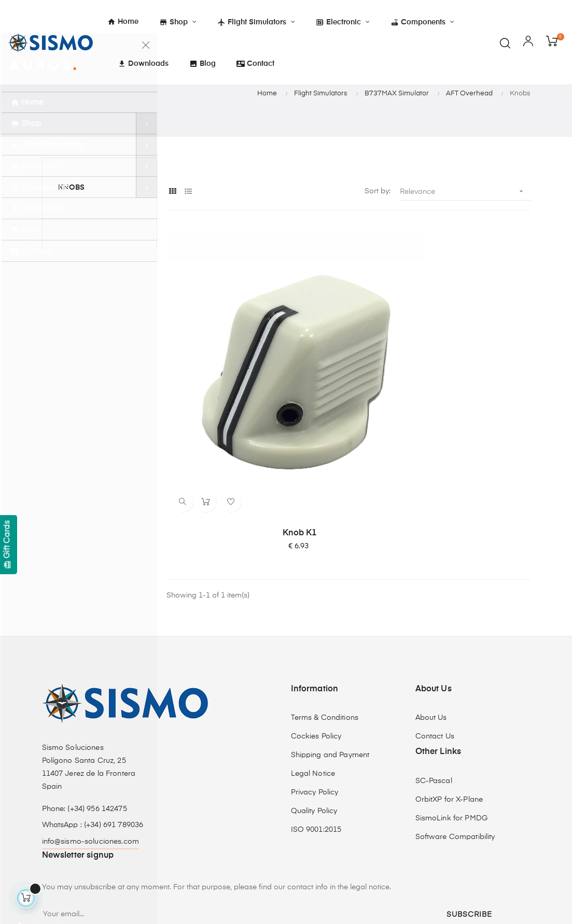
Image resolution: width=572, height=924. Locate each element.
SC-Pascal (434, 680)
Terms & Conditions (325, 617)
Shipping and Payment (330, 655)
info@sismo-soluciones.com (91, 741)
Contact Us (435, 636)
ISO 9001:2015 (316, 729)
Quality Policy (314, 710)
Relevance (465, 253)
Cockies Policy (316, 636)
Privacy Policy (315, 692)
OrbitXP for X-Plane (449, 699)
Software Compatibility (455, 736)
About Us (431, 617)
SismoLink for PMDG (452, 718)
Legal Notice (313, 673)
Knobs (71, 249)
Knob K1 (224, 433)
